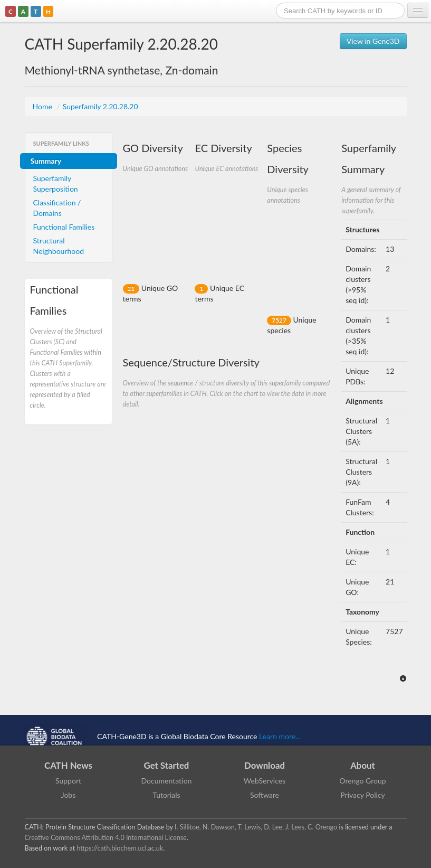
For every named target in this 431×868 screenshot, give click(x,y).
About (363, 765)
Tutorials (166, 795)
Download (265, 765)
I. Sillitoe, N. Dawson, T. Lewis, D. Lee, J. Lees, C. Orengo (256, 827)
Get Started (167, 765)
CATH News (68, 765)
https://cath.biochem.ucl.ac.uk (120, 848)
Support (68, 781)
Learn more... (280, 736)
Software (265, 795)
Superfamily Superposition (56, 183)
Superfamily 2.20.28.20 (100, 106)
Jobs (69, 795)
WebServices (265, 781)
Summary (46, 161)
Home (44, 106)
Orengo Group (362, 781)
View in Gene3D (373, 41)
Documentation (167, 781)
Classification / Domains (57, 208)
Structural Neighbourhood (59, 246)
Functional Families (64, 227)
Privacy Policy (362, 795)
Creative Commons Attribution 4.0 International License (106, 838)
